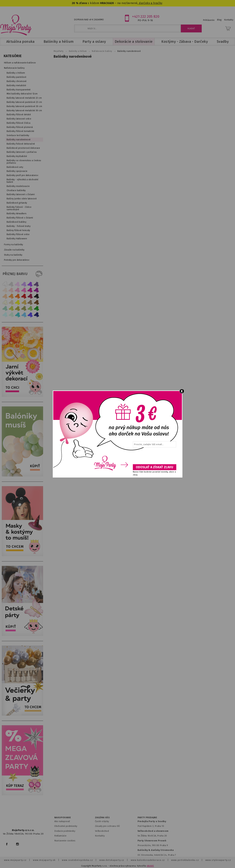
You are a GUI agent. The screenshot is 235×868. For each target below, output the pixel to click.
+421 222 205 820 (146, 16)
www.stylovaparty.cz (218, 860)
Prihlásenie (209, 20)
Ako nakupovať (62, 821)
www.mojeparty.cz (15, 860)
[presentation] (154, 457)
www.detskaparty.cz (112, 860)
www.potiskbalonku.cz (185, 860)
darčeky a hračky (150, 3)
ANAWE (150, 866)
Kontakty (100, 836)
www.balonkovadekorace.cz (148, 860)
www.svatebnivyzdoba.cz (77, 860)
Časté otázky (102, 821)
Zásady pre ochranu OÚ (107, 826)
